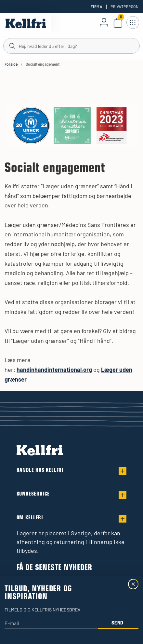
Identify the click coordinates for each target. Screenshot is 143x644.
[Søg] (71, 46)
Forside (11, 64)
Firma (97, 7)
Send (117, 623)
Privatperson (124, 7)
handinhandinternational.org (54, 370)
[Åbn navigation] (133, 22)
